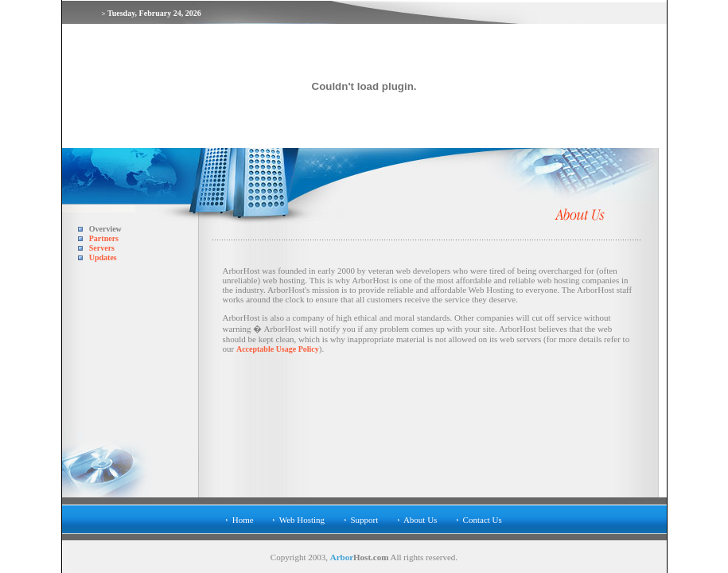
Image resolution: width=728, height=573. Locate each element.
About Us (420, 520)
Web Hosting (302, 520)
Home (243, 520)
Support (364, 520)
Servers (102, 248)
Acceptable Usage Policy (278, 349)
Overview (105, 229)
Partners (104, 238)
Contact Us (483, 520)
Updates (103, 257)
